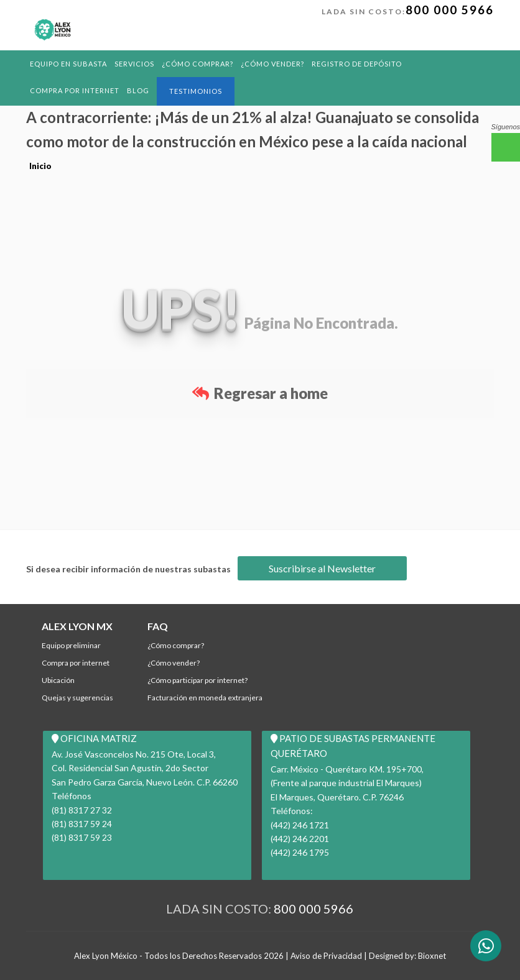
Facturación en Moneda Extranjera (205, 698)
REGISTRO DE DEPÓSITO (357, 64)
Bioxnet (432, 956)
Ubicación (58, 680)
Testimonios (196, 91)
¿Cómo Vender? (272, 64)
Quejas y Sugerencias (77, 698)
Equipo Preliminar (71, 645)
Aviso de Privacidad (326, 956)
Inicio (40, 166)
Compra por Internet (75, 90)
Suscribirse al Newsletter (322, 568)
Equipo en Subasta (68, 64)
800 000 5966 (450, 10)
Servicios (134, 64)
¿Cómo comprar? (197, 64)
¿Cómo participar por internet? (197, 680)
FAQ (158, 626)
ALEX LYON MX (77, 626)
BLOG (138, 90)
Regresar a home (260, 393)
